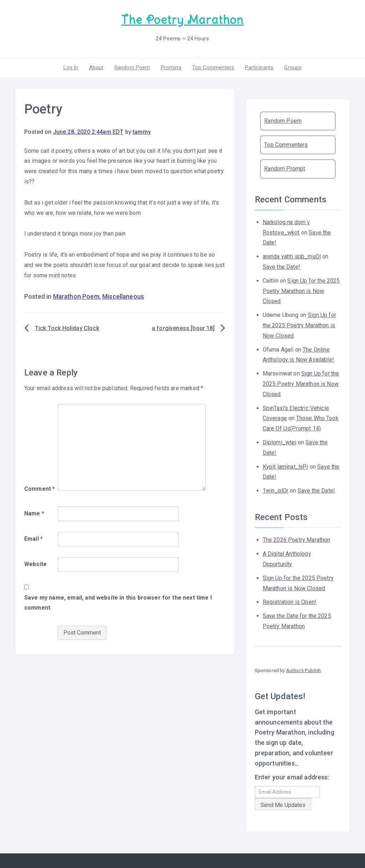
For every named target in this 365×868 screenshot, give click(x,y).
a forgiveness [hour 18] (183, 328)
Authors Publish (304, 670)
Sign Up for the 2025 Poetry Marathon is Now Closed (301, 291)
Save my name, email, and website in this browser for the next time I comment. (118, 603)
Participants (259, 67)
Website (35, 564)
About (96, 67)
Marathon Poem (76, 297)
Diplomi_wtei (280, 442)
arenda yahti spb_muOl (292, 256)
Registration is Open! (290, 602)
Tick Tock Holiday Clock (67, 328)
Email (34, 539)
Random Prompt (285, 169)
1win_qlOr (276, 491)
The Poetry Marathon (182, 20)
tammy (142, 132)
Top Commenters (213, 67)
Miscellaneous (123, 297)
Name (34, 513)
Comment (40, 489)
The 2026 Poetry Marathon (297, 540)
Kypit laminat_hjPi (286, 467)
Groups (293, 67)
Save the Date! (281, 267)
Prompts (171, 67)
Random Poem (132, 67)
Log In (71, 67)
